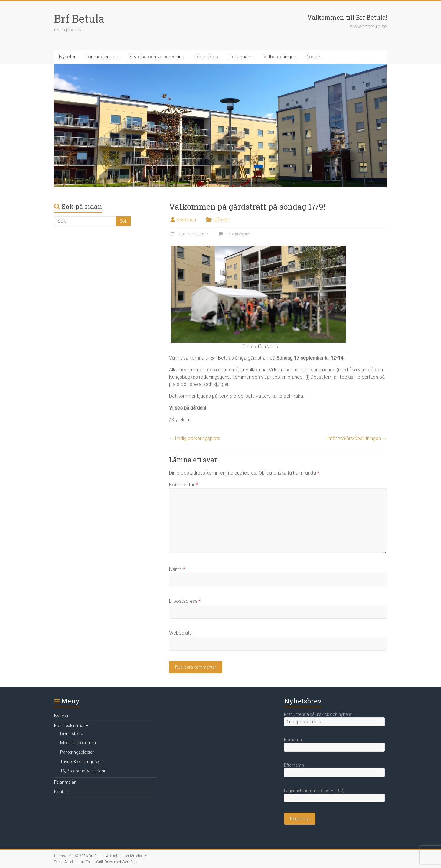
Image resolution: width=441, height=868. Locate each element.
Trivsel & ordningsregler (83, 762)
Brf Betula (79, 18)
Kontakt (314, 57)
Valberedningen (280, 57)
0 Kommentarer (234, 234)
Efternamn (294, 765)
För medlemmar (103, 57)
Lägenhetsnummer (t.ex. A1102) (314, 791)
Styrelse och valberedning (157, 57)
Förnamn (293, 740)
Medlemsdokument (79, 743)
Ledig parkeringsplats (195, 438)
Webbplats (180, 633)
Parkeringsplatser (77, 752)
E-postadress (185, 601)
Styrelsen (186, 220)
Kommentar (183, 485)
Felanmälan (242, 57)
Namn (177, 569)
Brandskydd (72, 733)
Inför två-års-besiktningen (357, 438)
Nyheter (67, 57)
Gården (221, 220)
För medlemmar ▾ (71, 726)
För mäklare (207, 57)
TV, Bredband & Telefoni (83, 771)
